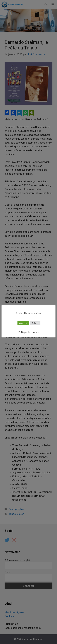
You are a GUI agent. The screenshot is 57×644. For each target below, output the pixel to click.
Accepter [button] (23, 323)
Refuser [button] (35, 323)
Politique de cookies (29, 332)
